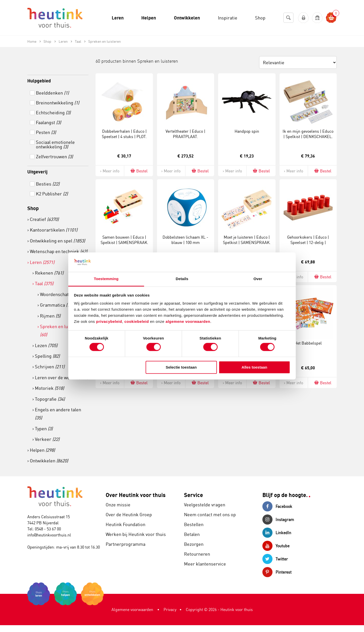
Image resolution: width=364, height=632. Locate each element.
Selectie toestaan (181, 367)
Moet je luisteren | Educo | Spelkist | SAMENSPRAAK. (247, 240)
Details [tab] (182, 279)
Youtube (276, 546)
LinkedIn (277, 533)
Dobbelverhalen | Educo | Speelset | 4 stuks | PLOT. (124, 134)
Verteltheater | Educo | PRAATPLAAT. (185, 134)
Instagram (278, 520)
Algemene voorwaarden (132, 610)
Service (194, 495)
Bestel (139, 171)
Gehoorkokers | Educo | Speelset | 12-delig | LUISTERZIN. (308, 242)
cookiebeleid (137, 321)
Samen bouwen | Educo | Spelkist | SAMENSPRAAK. (124, 240)
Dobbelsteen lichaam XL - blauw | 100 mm (185, 240)
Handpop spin (247, 131)
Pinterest (277, 572)
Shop (33, 208)
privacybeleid (109, 321)
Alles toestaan (255, 367)
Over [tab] (258, 279)
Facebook (277, 506)
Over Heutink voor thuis (136, 495)
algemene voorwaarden (188, 321)
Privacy (170, 610)
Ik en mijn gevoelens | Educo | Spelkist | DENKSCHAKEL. (308, 134)
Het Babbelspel (308, 343)
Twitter (275, 559)
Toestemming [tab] (106, 279)
